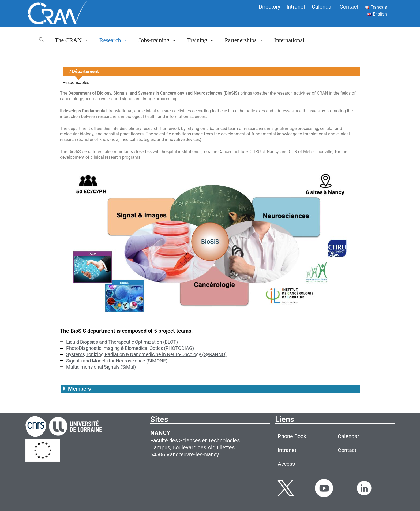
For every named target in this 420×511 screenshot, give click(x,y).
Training (203, 40)
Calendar (322, 7)
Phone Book (292, 436)
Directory (269, 7)
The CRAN (74, 40)
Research (116, 40)
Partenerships (247, 40)
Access (286, 464)
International (289, 40)
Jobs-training (160, 40)
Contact (349, 7)
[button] (41, 40)
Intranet (296, 7)
